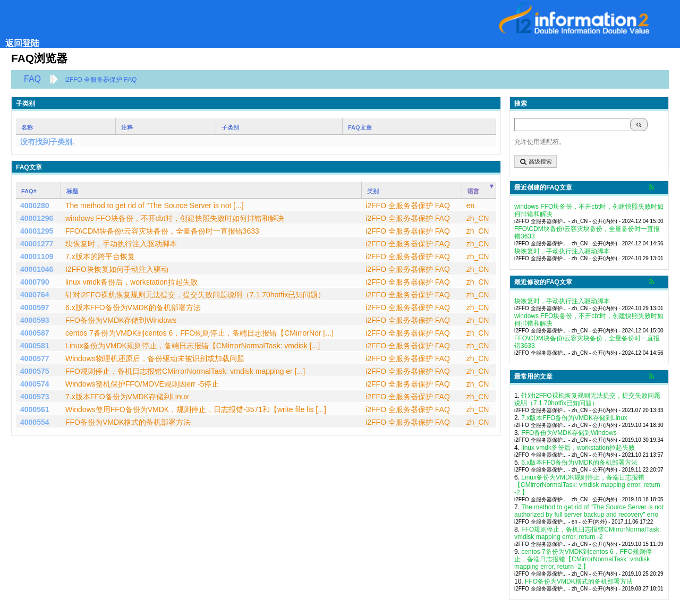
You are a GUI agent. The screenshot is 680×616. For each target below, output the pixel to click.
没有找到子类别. (47, 142)
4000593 (35, 320)
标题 (72, 191)
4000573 (35, 397)
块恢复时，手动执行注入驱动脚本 (562, 251)
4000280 (35, 206)
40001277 (37, 244)
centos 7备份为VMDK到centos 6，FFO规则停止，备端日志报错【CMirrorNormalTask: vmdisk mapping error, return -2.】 (583, 559)
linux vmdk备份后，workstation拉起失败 (578, 448)
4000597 (35, 307)
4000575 (35, 371)
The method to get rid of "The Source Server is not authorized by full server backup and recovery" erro (589, 511)
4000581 (35, 346)
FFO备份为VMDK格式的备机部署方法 (579, 581)
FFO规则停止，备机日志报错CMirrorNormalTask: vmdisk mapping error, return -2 (588, 533)
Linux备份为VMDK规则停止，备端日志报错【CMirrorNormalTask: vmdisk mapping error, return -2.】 (587, 485)
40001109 (37, 256)
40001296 (37, 218)
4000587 (35, 333)
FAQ (32, 79)
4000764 (35, 295)
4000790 (35, 282)
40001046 (37, 269)
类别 (373, 191)
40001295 (37, 231)
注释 (127, 127)
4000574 (35, 384)
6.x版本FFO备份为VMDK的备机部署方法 (579, 463)
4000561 (35, 409)
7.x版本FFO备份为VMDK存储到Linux (574, 418)
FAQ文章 (360, 127)
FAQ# (29, 191)
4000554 (35, 422)
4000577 (35, 358)
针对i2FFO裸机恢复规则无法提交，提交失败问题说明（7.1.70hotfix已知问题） (587, 399)
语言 (473, 191)
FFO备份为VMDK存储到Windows (569, 433)
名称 (27, 127)
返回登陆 (22, 43)
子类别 (230, 127)
